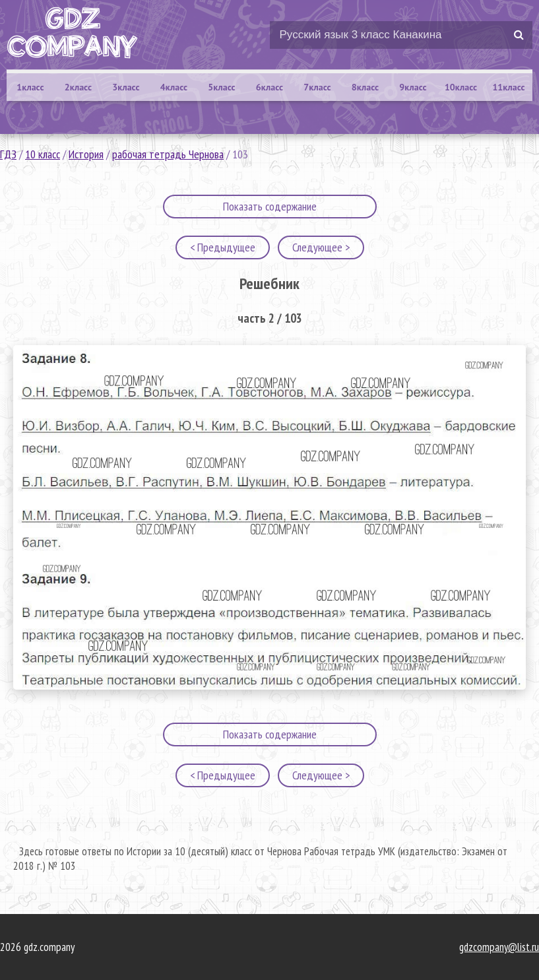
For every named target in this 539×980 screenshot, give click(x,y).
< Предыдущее (223, 247)
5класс (221, 87)
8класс (365, 87)
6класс (269, 87)
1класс (30, 87)
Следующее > (321, 247)
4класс (174, 87)
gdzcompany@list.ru (499, 947)
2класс (78, 87)
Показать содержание (270, 206)
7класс (317, 87)
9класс (413, 87)
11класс (508, 87)
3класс (126, 87)
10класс (461, 87)
